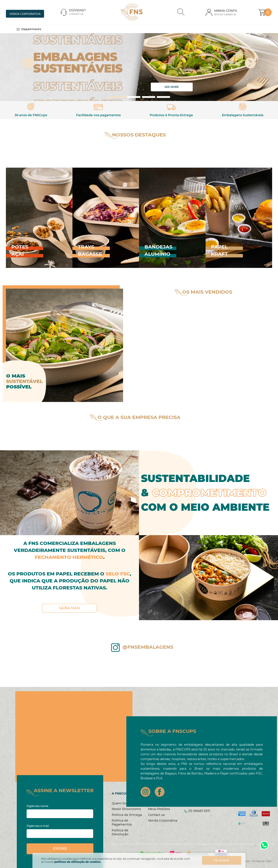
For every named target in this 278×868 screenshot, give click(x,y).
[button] (181, 12)
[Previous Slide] (18, 71)
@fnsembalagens (148, 655)
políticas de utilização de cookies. (78, 862)
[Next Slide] (260, 71)
